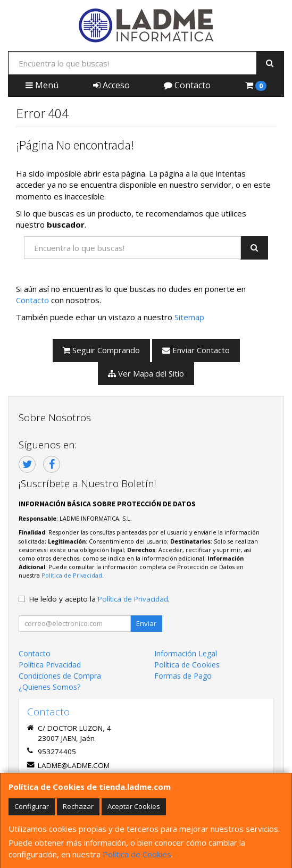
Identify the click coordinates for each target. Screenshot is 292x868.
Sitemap (189, 317)
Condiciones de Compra (60, 676)
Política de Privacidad (72, 575)
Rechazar (78, 806)
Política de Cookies (137, 854)
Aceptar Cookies (134, 806)
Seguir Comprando (101, 350)
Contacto (187, 85)
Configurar (32, 806)
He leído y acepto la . (99, 599)
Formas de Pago (183, 676)
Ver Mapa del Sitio (146, 373)
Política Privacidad (50, 665)
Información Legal (186, 653)
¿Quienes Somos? (49, 687)
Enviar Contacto (196, 350)
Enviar (146, 623)
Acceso (111, 85)
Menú (42, 85)
